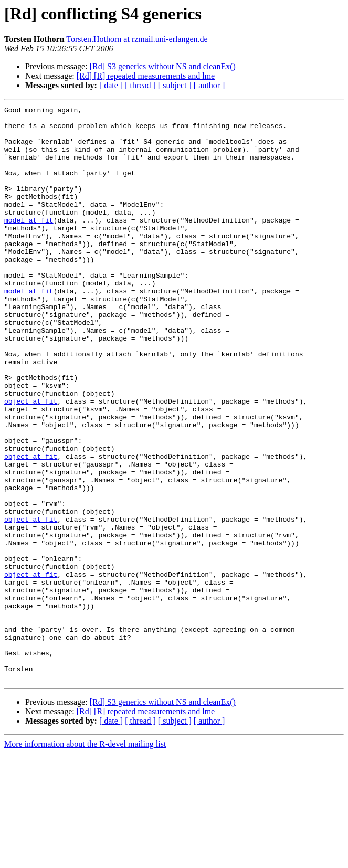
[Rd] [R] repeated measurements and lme (146, 76)
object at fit (31, 461)
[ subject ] (175, 85)
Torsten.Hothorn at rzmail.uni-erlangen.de (137, 39)
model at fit (29, 244)
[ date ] (111, 85)
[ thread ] (140, 85)
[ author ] (209, 85)
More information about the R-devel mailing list (85, 859)
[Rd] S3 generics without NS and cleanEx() (163, 66)
